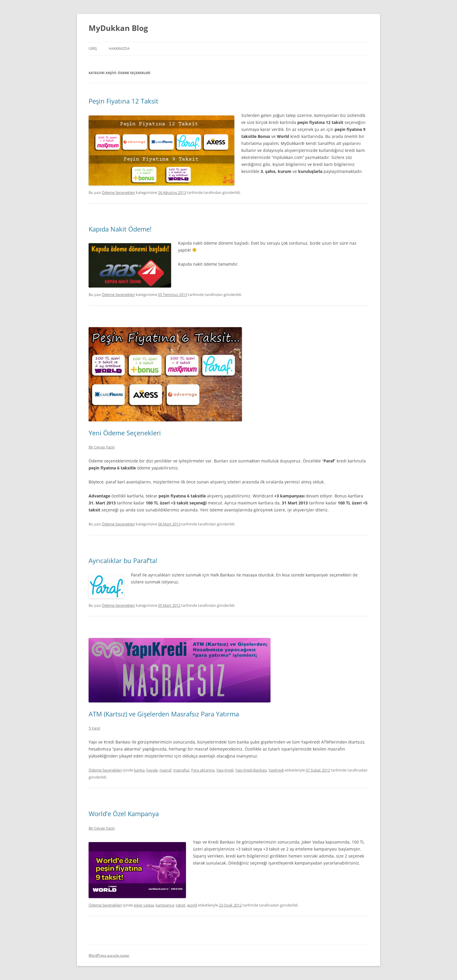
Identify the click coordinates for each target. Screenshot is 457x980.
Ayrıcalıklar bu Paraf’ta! (123, 560)
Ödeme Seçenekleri (118, 192)
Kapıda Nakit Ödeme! (120, 229)
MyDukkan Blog (118, 28)
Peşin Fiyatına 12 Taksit (123, 101)
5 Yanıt (94, 728)
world (192, 905)
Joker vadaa (144, 905)
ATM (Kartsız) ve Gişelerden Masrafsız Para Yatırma (164, 714)
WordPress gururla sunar (109, 955)
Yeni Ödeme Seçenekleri (125, 433)
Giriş (93, 49)
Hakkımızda (119, 49)
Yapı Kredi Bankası (251, 770)
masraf (165, 770)
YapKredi (276, 770)
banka (139, 770)
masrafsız (181, 770)
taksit (181, 905)
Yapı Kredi (225, 770)
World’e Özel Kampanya (124, 814)
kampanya (165, 905)
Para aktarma (203, 770)
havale (152, 770)
